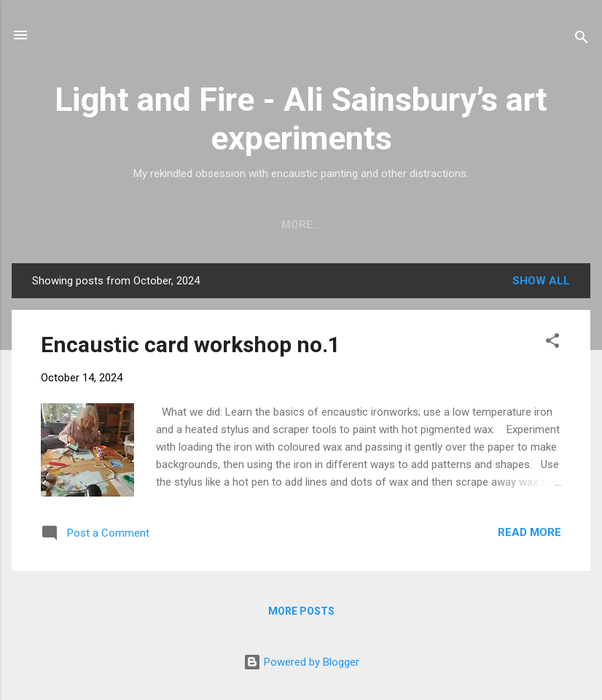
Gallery (262, 225)
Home (98, 225)
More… (500, 225)
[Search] (582, 40)
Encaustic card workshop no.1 (191, 347)
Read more (529, 535)
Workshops (176, 225)
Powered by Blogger (301, 662)
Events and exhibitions (384, 225)
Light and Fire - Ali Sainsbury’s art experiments (301, 119)
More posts (301, 614)
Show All (541, 284)
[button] (552, 346)
